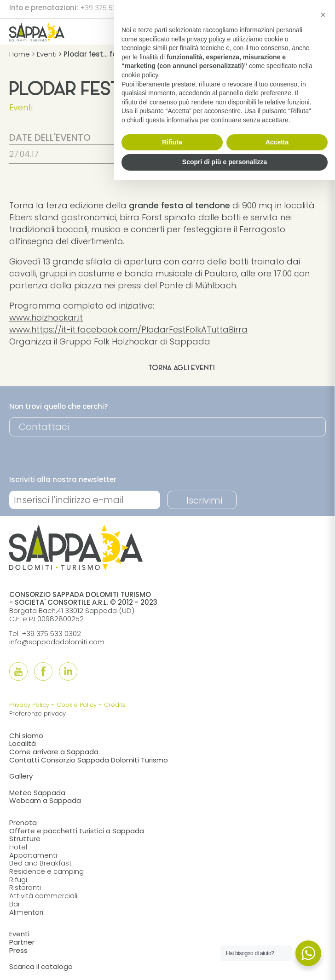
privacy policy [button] (206, 39)
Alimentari (26, 912)
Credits (115, 705)
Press (18, 950)
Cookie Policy (77, 705)
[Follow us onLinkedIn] (68, 671)
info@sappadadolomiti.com (57, 642)
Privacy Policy (29, 705)
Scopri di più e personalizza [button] (225, 162)
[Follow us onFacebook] (43, 671)
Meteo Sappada (37, 793)
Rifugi (18, 880)
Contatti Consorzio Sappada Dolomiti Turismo (89, 760)
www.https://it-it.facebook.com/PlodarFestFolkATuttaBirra (128, 330)
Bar (15, 904)
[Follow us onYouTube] (18, 671)
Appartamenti (33, 855)
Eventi (47, 54)
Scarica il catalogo (41, 966)
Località (23, 743)
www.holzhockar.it (46, 318)
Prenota (23, 822)
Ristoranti (25, 887)
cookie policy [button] (140, 75)
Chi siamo (26, 736)
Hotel (18, 847)
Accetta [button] (277, 142)
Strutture (25, 839)
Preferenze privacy (38, 714)
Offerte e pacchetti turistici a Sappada (77, 831)
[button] (323, 15)
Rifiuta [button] (172, 142)
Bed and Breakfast (40, 863)
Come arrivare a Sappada (54, 752)
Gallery (21, 776)
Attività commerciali (43, 896)
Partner (22, 942)
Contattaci (44, 427)
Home (20, 54)
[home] (37, 38)
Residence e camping (46, 871)
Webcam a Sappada (45, 800)
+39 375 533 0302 (110, 8)
